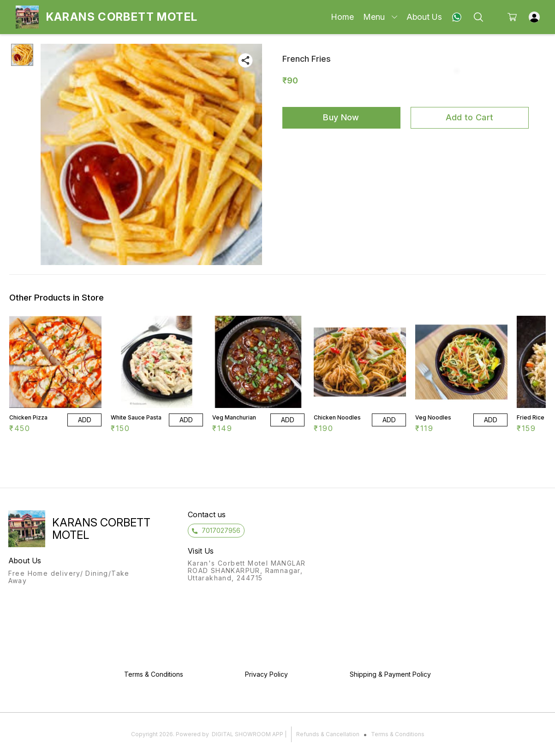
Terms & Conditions (398, 734)
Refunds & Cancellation (328, 734)
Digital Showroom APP (248, 734)
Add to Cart (469, 117)
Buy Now (341, 117)
